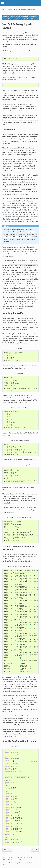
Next (35, 850)
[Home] (3, 10)
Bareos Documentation (22, 3)
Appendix (9, 10)
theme (21, 863)
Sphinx (12, 863)
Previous (7, 850)
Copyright (7, 857)
